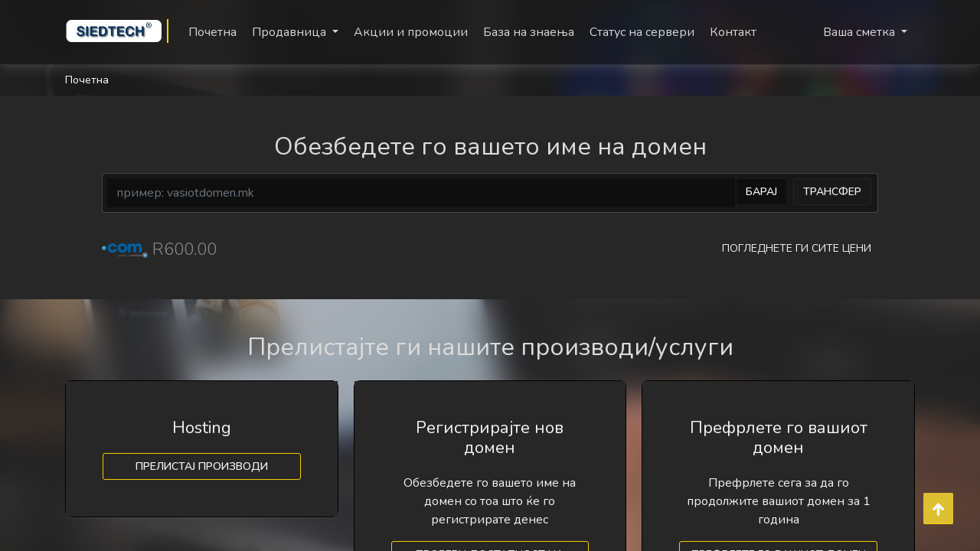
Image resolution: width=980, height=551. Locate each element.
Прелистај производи (202, 466)
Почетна (212, 32)
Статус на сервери (642, 32)
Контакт (733, 32)
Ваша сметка (861, 32)
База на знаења (529, 32)
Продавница (291, 32)
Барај (761, 192)
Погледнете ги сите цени (797, 248)
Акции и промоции (411, 32)
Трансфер (832, 192)
